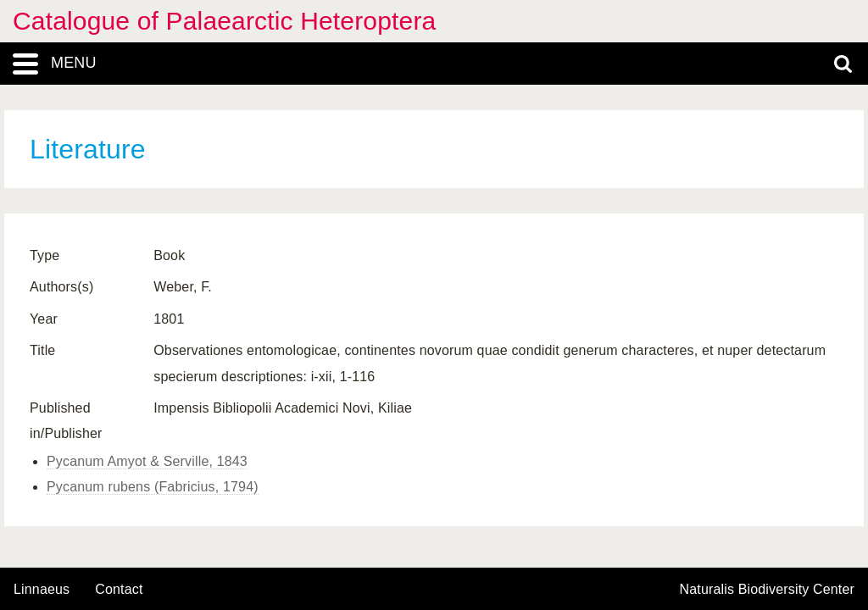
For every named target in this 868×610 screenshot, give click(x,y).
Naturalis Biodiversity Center (768, 590)
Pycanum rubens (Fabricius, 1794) (153, 487)
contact (119, 589)
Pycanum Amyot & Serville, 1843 (147, 461)
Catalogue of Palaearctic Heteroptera (224, 21)
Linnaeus (42, 590)
